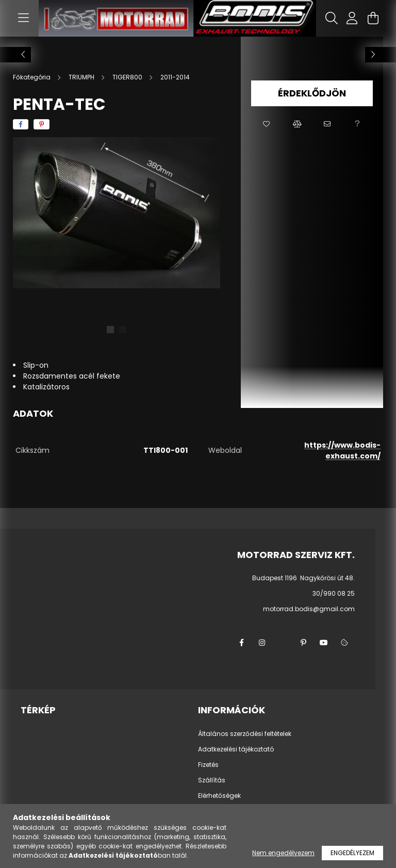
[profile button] (352, 18)
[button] (266, 124)
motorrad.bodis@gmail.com (309, 609)
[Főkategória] (32, 77)
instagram (262, 643)
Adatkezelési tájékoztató (236, 749)
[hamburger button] (23, 18)
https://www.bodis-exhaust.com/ (342, 451)
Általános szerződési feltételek (245, 734)
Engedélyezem (352, 853)
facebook (241, 643)
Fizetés (208, 765)
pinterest (303, 643)
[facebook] (21, 124)
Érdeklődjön (312, 93)
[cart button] (373, 18)
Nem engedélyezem (283, 853)
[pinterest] (42, 124)
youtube (324, 643)
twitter (283, 643)
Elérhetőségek (219, 796)
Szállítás (212, 780)
